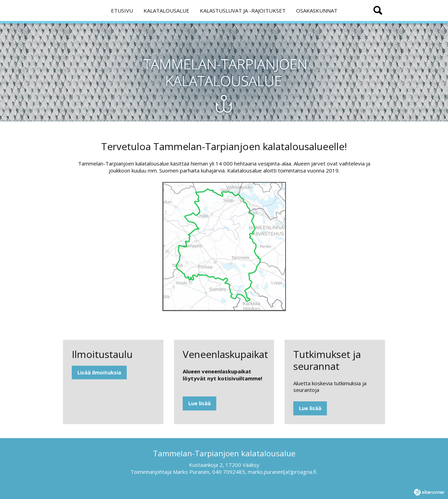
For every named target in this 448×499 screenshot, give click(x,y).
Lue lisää (199, 403)
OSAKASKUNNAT (317, 10)
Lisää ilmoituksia (99, 372)
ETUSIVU (122, 10)
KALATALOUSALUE (166, 10)
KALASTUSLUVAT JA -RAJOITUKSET (243, 10)
